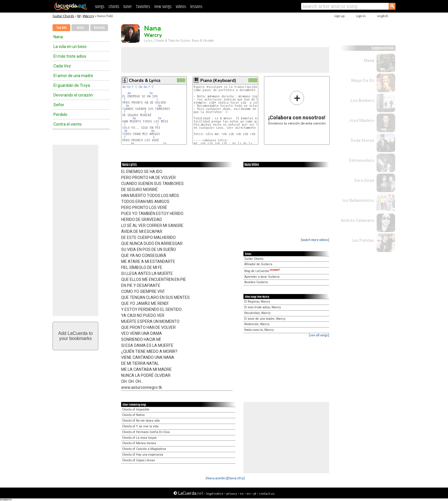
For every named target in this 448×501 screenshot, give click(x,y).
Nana (58, 37)
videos (181, 7)
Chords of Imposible (136, 410)
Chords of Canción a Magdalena (144, 449)
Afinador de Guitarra (258, 264)
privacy (232, 493)
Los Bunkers (362, 100)
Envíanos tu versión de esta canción (297, 108)
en (249, 493)
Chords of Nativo (133, 415)
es (242, 493)
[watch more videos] (315, 240)
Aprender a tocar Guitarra (262, 277)
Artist (80, 28)
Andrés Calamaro (358, 220)
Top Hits (61, 28)
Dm (140, 87)
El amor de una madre (73, 76)
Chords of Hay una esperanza (143, 455)
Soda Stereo (362, 140)
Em (129, 87)
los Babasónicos (358, 200)
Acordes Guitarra (256, 282)
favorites (143, 7)
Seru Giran (364, 180)
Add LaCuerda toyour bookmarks (76, 336)
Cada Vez (62, 66)
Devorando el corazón (73, 95)
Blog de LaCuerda (262, 271)
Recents (99, 28)
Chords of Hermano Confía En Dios (146, 432)
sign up (339, 16)
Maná (369, 61)
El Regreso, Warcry (257, 302)
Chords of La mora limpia (139, 438)
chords (114, 7)
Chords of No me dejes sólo (141, 421)
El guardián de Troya (72, 85)
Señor (59, 105)
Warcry (88, 16)
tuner (128, 7)
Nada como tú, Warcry (259, 330)
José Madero (362, 120)
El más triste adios (70, 56)
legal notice (215, 493)
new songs (163, 7)
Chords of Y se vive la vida (140, 426)
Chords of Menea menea (139, 443)
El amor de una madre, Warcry (265, 319)
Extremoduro (362, 160)
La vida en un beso (70, 47)
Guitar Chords (63, 16)
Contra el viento (68, 124)
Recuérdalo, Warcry (257, 313)
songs (100, 7)
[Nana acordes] (217, 478)
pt (255, 493)
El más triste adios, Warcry (263, 307)
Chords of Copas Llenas (138, 460)
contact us (267, 493)
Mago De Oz (363, 81)
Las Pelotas (363, 240)
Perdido (60, 114)
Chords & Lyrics (145, 81)
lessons (196, 7)
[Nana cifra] (236, 478)
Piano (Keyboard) (218, 81)
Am (124, 87)
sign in (361, 16)
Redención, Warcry (257, 324)
